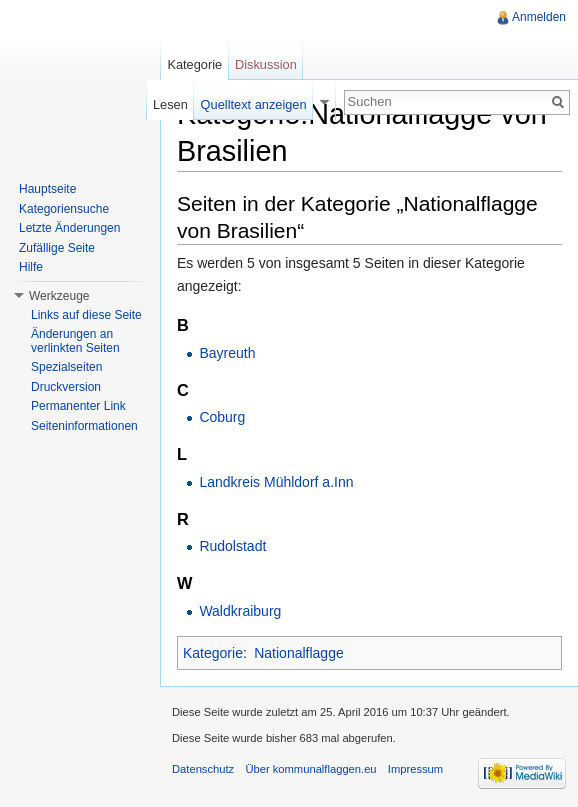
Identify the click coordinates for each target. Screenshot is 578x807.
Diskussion (266, 64)
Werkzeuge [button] (59, 296)
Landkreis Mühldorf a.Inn (276, 482)
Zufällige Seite (57, 248)
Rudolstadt (232, 546)
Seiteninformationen (84, 426)
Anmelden (539, 17)
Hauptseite (47, 189)
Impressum (415, 769)
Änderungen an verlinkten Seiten (75, 341)
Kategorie (213, 653)
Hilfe (31, 267)
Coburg (222, 417)
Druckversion (66, 387)
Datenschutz (203, 769)
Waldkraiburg (240, 611)
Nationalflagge (299, 653)
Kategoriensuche (64, 209)
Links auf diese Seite (86, 315)
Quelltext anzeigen (254, 104)
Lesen (170, 104)
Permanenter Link (78, 406)
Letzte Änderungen (69, 228)
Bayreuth (227, 353)
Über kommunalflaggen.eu (310, 769)
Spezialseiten (66, 367)
